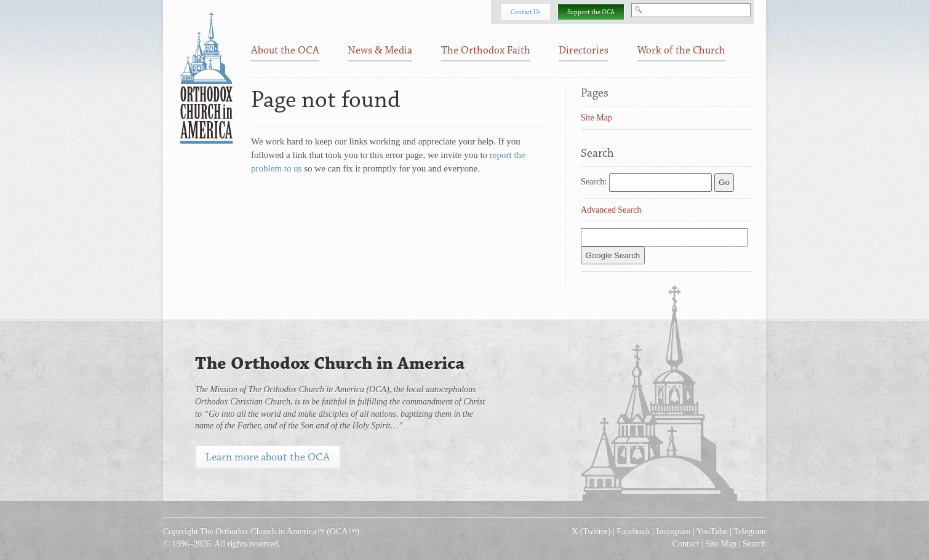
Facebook (633, 531)
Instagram (674, 531)
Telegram (750, 531)
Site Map (596, 118)
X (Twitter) (591, 531)
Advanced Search (611, 210)
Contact (686, 544)
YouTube (712, 531)
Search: (594, 182)
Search (754, 544)
